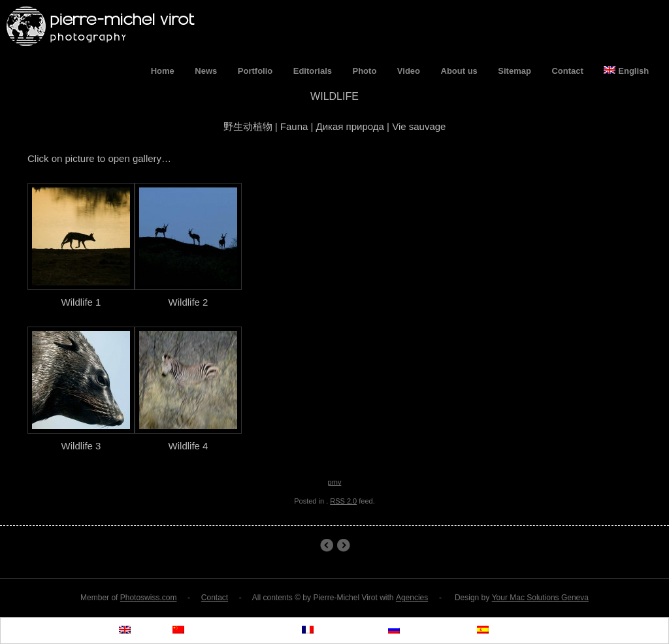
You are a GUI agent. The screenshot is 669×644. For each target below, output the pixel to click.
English (626, 71)
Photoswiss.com (149, 598)
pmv (335, 482)
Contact (567, 71)
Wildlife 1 (326, 545)
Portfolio (255, 71)
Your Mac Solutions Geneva (540, 598)
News (206, 71)
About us (459, 71)
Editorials (313, 71)
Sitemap (514, 71)
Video (409, 71)
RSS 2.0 (343, 501)
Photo (365, 71)
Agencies (412, 598)
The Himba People (343, 545)
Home (163, 71)
